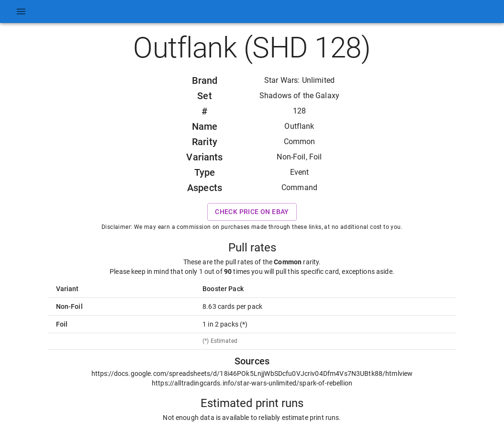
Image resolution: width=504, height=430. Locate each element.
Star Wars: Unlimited (299, 80)
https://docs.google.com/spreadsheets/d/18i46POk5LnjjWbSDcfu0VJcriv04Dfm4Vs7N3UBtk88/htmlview (252, 373)
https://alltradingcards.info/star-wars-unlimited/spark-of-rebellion (252, 383)
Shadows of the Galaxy (299, 96)
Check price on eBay (252, 212)
